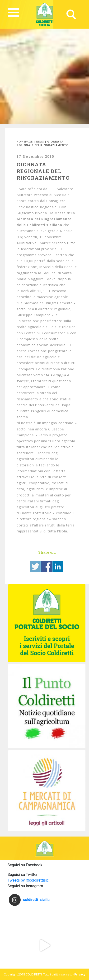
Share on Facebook (47, 566)
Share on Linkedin (58, 566)
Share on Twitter (35, 566)
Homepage (25, 141)
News (40, 141)
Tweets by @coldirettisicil (29, 880)
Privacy (80, 974)
